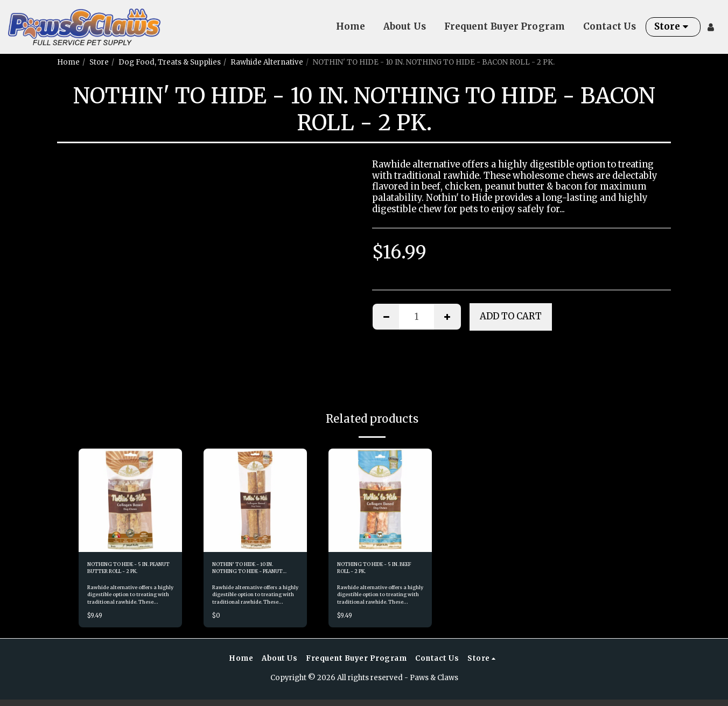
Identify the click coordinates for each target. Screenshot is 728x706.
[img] (130, 500)
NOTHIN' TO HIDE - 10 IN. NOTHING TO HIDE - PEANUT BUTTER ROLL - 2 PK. (255, 572)
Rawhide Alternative (267, 62)
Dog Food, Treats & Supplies (170, 62)
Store (99, 62)
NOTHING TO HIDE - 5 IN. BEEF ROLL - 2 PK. (377, 571)
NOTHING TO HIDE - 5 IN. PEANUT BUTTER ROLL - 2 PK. (127, 572)
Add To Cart (511, 316)
